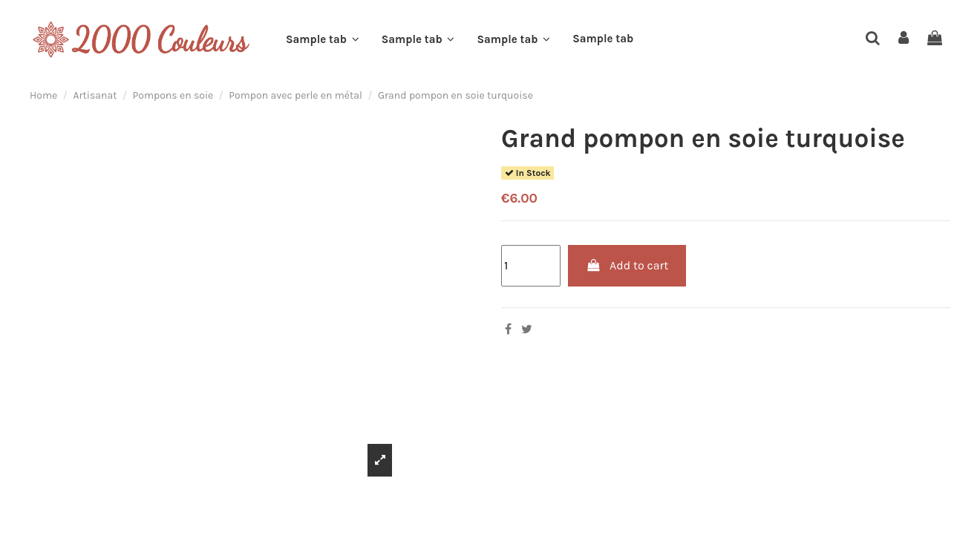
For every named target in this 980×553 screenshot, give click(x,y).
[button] (323, 39)
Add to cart (627, 265)
